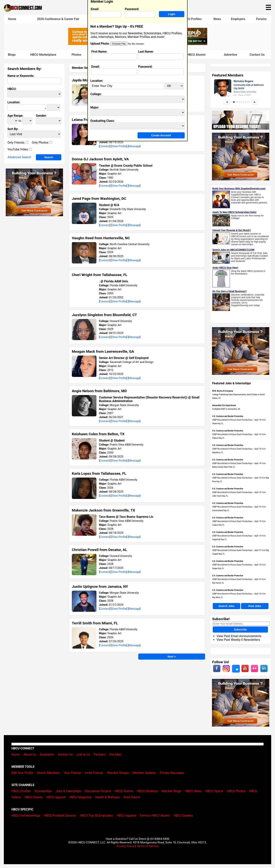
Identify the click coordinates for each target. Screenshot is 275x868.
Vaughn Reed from (101, 238)
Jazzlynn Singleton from (104, 315)
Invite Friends (94, 773)
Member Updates (144, 773)
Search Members (48, 773)
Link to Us (83, 754)
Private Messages (172, 773)
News (217, 19)
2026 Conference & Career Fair (58, 19)
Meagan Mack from (103, 351)
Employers (238, 19)
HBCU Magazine (80, 797)
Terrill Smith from (95, 623)
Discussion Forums (98, 791)
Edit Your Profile (22, 773)
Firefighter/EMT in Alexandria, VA (226, 409)
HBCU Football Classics (60, 815)
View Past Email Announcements (239, 636)
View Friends (72, 773)
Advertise (231, 55)
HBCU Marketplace (43, 55)
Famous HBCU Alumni (190, 55)
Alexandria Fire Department (224, 405)
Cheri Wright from (100, 275)
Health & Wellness (107, 797)
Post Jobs (255, 606)
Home (12, 19)
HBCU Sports (214, 791)
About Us (30, 754)
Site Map (115, 754)
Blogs (12, 55)
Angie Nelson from (99, 391)
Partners (100, 754)
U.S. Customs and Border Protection (228, 416)
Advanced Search (19, 157)
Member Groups (118, 773)
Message (134, 146)
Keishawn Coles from (98, 434)
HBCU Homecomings (26, 815)
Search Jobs (226, 606)
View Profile (119, 146)
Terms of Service (147, 846)
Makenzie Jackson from (103, 510)
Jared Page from (99, 199)
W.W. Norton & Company (223, 391)
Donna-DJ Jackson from (100, 159)
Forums (261, 19)
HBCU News (193, 791)
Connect (105, 146)
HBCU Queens (183, 815)
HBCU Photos (236, 791)
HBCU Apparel (56, 797)
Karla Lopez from (99, 473)
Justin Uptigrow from (100, 587)
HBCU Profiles (192, 19)
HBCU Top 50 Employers (96, 815)
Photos (76, 55)
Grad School (132, 797)
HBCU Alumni (124, 791)
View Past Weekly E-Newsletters (238, 640)
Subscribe (240, 630)
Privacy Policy (126, 846)
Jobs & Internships (68, 791)
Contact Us (257, 55)
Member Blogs (171, 791)
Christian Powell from (99, 550)
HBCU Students (147, 791)
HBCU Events (34, 797)
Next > (172, 657)
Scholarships (43, 791)
